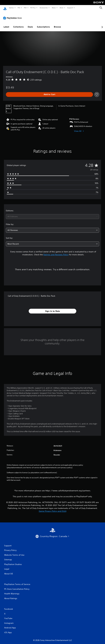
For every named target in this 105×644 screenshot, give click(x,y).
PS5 (19, 8)
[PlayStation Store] (13, 15)
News (54, 8)
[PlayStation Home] (5, 8)
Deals (30, 24)
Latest (6, 24)
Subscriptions (43, 24)
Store (61, 8)
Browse (57, 24)
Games (11, 8)
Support (70, 8)
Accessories (44, 8)
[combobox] (53, 214)
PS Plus (33, 8)
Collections (18, 24)
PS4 (25, 8)
